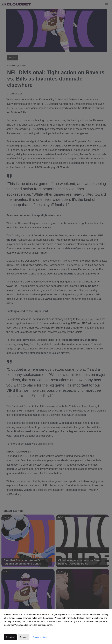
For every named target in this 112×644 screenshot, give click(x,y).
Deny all (24, 637)
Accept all (10, 637)
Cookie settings (40, 637)
